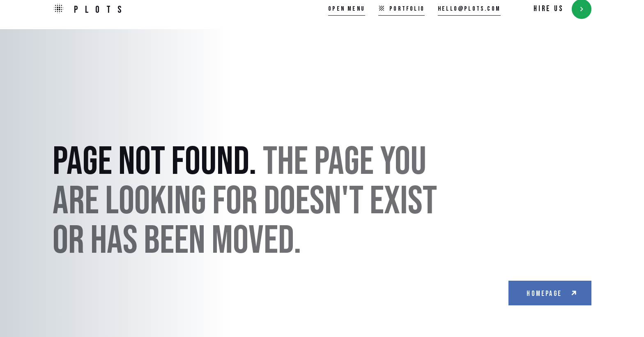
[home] (91, 10)
